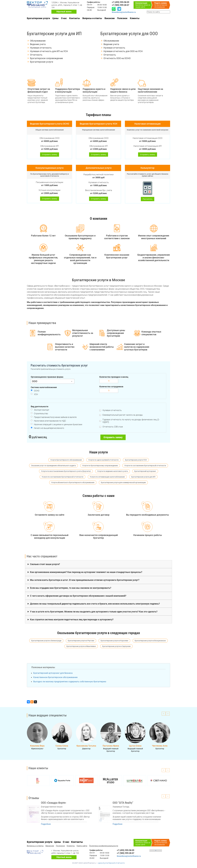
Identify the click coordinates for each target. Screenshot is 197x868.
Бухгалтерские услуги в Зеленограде (46, 641)
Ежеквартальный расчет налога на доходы (123, 415)
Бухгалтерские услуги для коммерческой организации (123, 482)
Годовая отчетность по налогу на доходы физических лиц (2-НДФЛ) (131, 421)
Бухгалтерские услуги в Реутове (81, 641)
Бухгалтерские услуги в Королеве (114, 641)
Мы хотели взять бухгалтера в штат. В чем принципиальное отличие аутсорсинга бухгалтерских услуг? (85, 580)
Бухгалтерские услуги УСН (136, 460)
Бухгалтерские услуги (38, 18)
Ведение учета (38, 44)
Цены (55, 18)
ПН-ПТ (90, 5)
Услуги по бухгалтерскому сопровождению (100, 466)
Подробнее (46, 824)
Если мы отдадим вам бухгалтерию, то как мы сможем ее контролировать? (71, 588)
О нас (64, 18)
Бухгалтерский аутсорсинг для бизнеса (53, 673)
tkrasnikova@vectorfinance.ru (124, 12)
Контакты (75, 18)
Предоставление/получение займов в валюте (55, 417)
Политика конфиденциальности (104, 846)
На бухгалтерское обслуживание (162, 5)
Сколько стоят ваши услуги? (45, 564)
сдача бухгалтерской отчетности (111, 863)
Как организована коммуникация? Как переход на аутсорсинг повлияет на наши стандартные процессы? (86, 572)
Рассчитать (148, 199)
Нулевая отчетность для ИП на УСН (49, 51)
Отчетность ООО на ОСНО (117, 58)
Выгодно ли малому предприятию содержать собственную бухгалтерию (70, 682)
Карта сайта (82, 846)
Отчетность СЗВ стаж (113, 427)
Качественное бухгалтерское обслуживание (55, 677)
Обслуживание (38, 41)
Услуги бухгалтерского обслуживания (66, 460)
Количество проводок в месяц (114, 377)
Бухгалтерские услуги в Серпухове (116, 646)
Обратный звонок (64, 12)
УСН (36, 394)
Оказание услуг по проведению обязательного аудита (53, 466)
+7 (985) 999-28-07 (126, 853)
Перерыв (91, 7)
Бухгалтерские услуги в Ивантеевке (81, 646)
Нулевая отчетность (41, 48)
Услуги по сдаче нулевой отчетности (103, 460)
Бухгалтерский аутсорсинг (145, 471)
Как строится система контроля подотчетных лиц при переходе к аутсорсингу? (72, 619)
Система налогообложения (44, 387)
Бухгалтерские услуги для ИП (143, 477)
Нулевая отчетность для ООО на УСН (123, 51)
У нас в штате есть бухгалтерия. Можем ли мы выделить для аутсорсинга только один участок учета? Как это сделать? (94, 612)
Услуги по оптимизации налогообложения (107, 477)
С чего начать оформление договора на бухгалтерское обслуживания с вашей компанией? (78, 596)
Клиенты (135, 18)
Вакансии (110, 18)
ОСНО (37, 391)
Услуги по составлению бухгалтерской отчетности (145, 466)
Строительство (41, 414)
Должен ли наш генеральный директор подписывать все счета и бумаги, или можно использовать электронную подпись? (95, 604)
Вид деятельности (40, 407)
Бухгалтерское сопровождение (46, 58)
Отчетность (36, 55)
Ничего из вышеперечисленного (49, 428)
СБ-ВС (89, 10)
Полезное (122, 18)
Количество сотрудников (111, 387)
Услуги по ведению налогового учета (113, 471)
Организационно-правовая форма (47, 377)
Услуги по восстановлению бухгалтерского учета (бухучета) (66, 471)
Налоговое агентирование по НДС (50, 421)
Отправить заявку (50, 155)
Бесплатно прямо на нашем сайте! (144, 5)
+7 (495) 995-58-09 (126, 850)
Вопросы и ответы (92, 18)
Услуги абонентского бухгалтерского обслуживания (73, 482)
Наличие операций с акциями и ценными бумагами (58, 424)
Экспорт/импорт (42, 410)
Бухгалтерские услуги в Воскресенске (150, 641)
